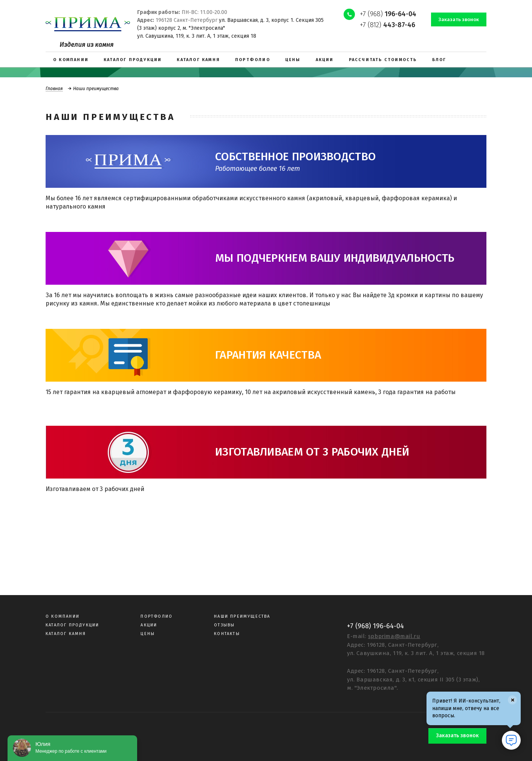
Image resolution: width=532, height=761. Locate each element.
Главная (54, 89)
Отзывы (224, 625)
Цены (148, 634)
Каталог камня (66, 634)
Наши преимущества (242, 616)
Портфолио (157, 616)
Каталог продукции (72, 625)
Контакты (227, 634)
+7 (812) (388, 25)
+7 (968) (388, 14)
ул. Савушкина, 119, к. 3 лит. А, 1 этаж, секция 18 (197, 36)
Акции (149, 625)
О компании (63, 616)
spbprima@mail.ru (394, 636)
